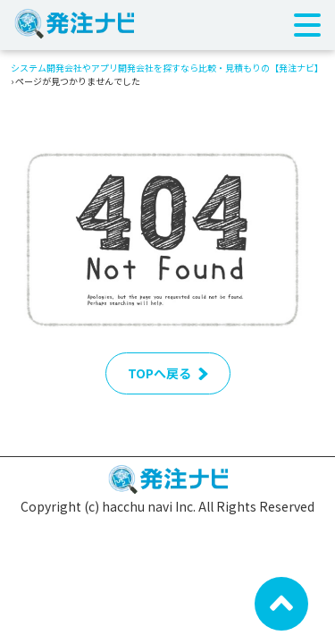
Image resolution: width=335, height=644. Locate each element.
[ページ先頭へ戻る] (281, 602)
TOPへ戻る (168, 373)
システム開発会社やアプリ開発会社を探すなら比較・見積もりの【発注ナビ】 (167, 68)
